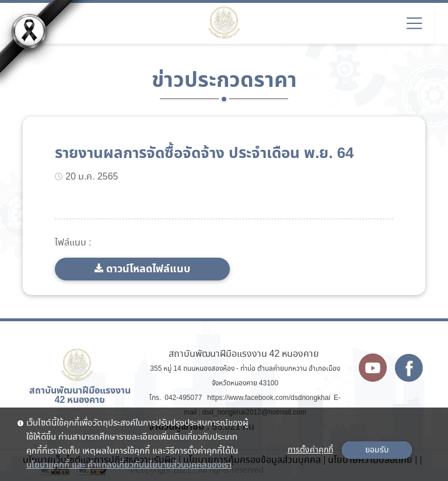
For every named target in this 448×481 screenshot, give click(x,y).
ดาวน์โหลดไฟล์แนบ (148, 269)
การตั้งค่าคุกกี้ (310, 450)
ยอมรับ (377, 450)
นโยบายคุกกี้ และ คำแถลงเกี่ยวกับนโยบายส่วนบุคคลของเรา (129, 465)
